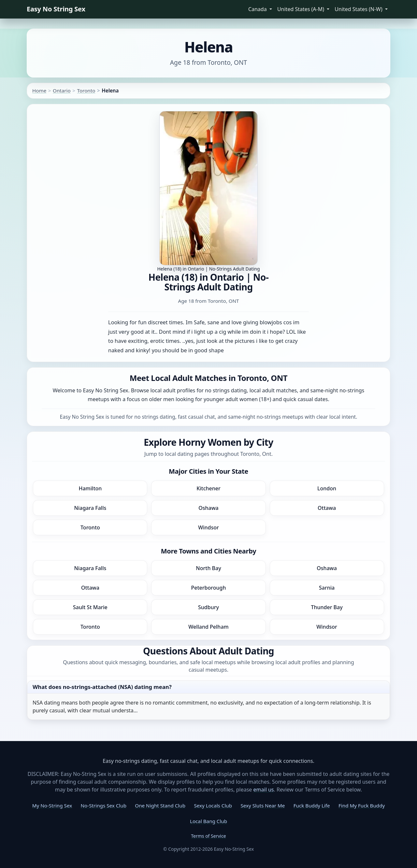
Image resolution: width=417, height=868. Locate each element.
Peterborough (209, 588)
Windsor (208, 527)
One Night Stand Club (160, 805)
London (327, 488)
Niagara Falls (90, 508)
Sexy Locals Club (213, 805)
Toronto (86, 91)
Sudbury (208, 607)
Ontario (62, 91)
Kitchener (208, 488)
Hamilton (90, 488)
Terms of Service (208, 836)
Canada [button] (258, 9)
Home (39, 91)
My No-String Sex (52, 805)
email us (264, 790)
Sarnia (327, 588)
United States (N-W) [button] (359, 9)
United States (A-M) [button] (301, 9)
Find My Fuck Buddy (362, 805)
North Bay (208, 568)
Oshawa (208, 508)
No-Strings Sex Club (104, 805)
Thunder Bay (327, 607)
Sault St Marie (90, 607)
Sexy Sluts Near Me (263, 805)
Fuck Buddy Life (312, 805)
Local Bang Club (208, 821)
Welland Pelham (208, 627)
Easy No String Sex (56, 9)
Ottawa (327, 508)
